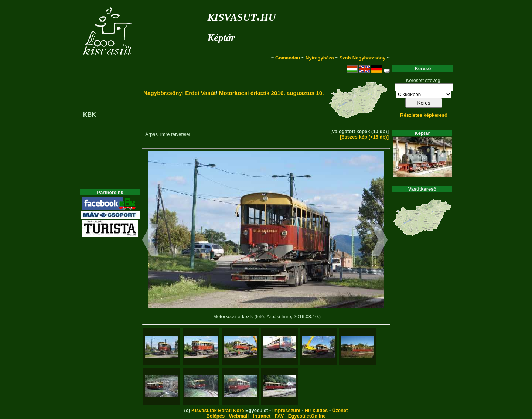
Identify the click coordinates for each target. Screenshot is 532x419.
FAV (279, 416)
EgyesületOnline (307, 416)
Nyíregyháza (320, 58)
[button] (151, 241)
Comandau (288, 58)
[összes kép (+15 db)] (364, 137)
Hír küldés (316, 410)
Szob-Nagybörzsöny (362, 58)
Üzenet (340, 410)
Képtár (221, 38)
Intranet (262, 416)
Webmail (239, 416)
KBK (90, 115)
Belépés (215, 416)
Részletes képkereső (424, 115)
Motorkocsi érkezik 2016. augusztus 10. (271, 93)
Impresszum (286, 410)
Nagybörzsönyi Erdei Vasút (180, 93)
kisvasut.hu (241, 16)
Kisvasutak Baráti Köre (218, 410)
